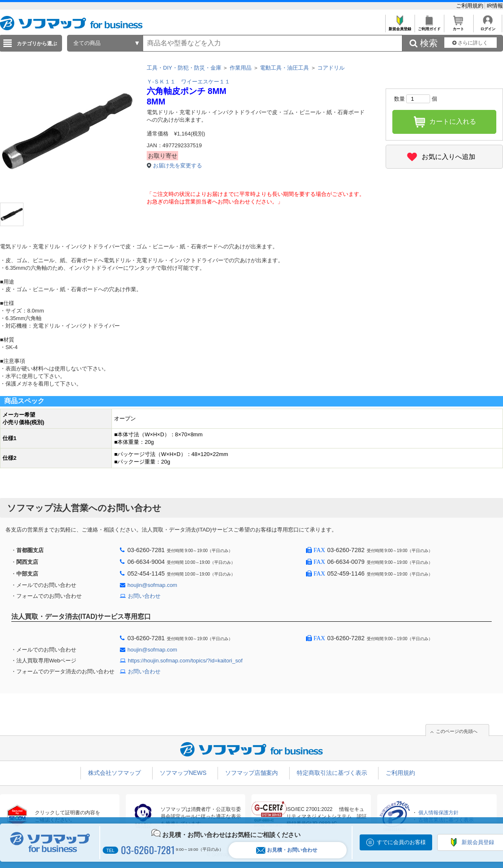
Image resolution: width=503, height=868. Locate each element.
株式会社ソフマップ (114, 773)
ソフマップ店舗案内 (251, 773)
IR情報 (495, 6)
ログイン (488, 27)
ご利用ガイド (429, 27)
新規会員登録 (400, 27)
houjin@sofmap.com (152, 585)
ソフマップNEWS (183, 773)
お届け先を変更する (178, 166)
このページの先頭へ (457, 731)
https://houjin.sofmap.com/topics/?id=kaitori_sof (185, 661)
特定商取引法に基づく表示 (332, 773)
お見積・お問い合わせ (287, 850)
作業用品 (241, 68)
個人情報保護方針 (438, 813)
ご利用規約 (471, 6)
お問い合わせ (144, 596)
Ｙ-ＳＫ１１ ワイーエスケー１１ (188, 82)
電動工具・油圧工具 (284, 68)
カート (458, 27)
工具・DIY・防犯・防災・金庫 (184, 68)
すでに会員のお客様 (401, 842)
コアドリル (331, 68)
